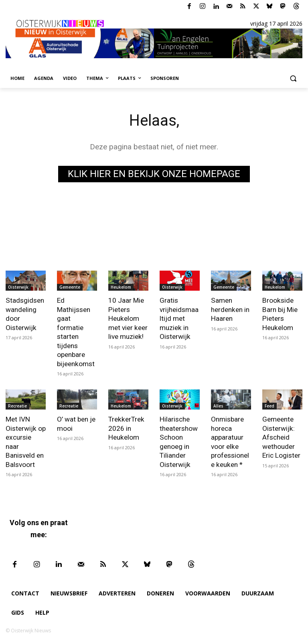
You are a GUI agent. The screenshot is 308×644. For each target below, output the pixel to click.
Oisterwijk (18, 287)
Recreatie (17, 405)
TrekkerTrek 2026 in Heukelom (126, 427)
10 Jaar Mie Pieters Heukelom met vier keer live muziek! (128, 318)
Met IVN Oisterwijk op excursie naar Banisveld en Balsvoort (26, 436)
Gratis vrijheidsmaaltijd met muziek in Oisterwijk (179, 318)
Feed (269, 405)
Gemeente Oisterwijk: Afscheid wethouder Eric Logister (281, 436)
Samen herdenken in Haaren (230, 309)
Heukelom (121, 287)
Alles (218, 405)
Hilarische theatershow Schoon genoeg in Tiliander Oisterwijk (179, 440)
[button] (293, 78)
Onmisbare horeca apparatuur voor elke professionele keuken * (230, 440)
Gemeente (70, 287)
